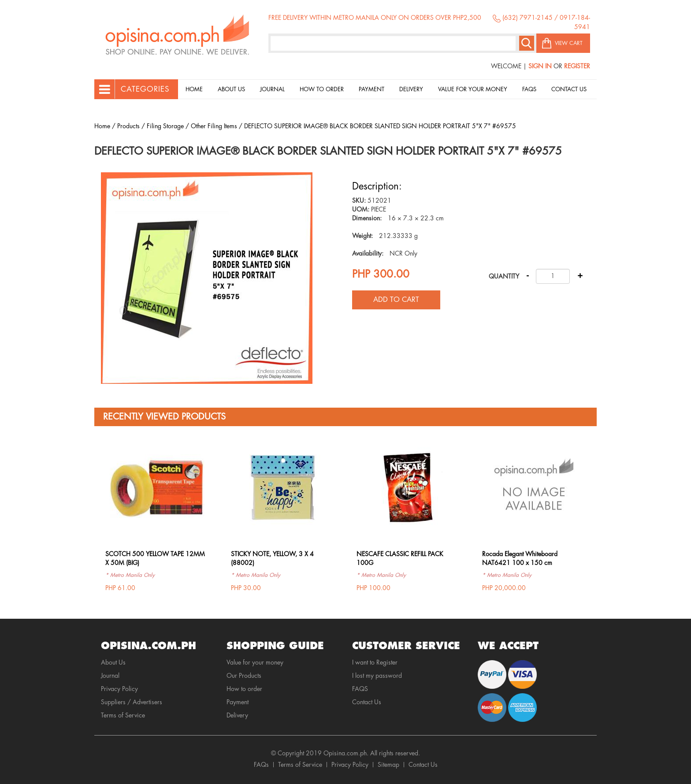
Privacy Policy (119, 689)
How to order (322, 89)
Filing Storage (165, 126)
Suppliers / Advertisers (132, 702)
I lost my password (377, 676)
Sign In (540, 66)
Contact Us (569, 89)
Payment (372, 89)
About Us (231, 89)
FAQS (360, 689)
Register (577, 66)
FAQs (261, 765)
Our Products (244, 676)
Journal (272, 89)
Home (194, 89)
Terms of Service (123, 715)
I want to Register (375, 662)
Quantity (504, 276)
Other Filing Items (214, 126)
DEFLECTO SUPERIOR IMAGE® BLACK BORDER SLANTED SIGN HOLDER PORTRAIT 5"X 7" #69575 (380, 126)
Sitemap (388, 765)
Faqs (529, 89)
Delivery (411, 89)
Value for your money (473, 89)
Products (128, 126)
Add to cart (396, 300)
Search (527, 43)
